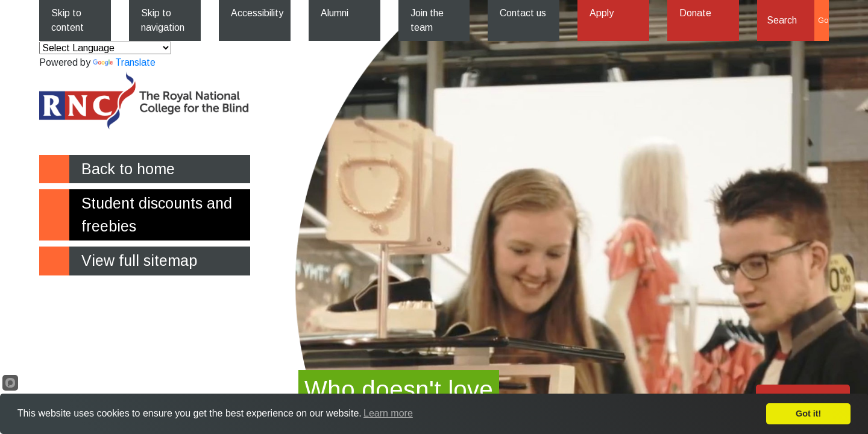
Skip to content (68, 20)
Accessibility (257, 13)
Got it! (808, 414)
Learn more (388, 413)
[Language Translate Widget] (105, 48)
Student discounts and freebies (157, 215)
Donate (695, 13)
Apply (602, 13)
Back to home (128, 169)
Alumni (335, 13)
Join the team (427, 20)
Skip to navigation (163, 20)
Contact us (523, 13)
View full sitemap (139, 260)
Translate (124, 62)
